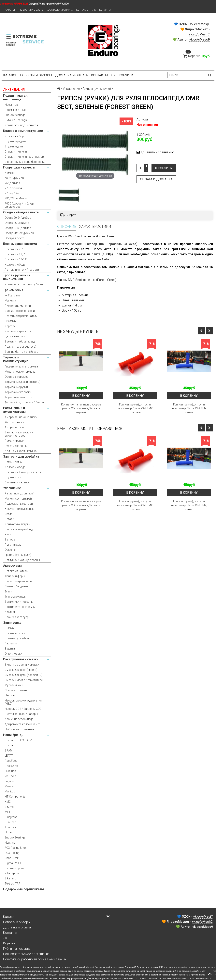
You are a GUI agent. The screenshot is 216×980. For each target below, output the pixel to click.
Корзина (105, 10)
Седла (9, 514)
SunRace (10, 822)
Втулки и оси (13, 477)
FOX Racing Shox (16, 848)
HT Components (15, 797)
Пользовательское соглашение (26, 954)
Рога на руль (13, 545)
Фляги (9, 591)
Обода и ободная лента (21, 212)
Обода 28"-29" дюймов (19, 233)
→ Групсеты (13, 295)
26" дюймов (12, 183)
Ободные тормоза (17, 377)
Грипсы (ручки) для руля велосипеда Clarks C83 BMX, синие (189, 408)
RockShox (11, 766)
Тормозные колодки (18, 392)
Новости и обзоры (32, 10)
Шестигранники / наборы (21, 714)
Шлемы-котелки (15, 633)
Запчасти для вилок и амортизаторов (19, 434)
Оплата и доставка (156, 179)
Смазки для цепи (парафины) (24, 675)
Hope (8, 832)
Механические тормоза (20, 372)
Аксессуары (12, 566)
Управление (12, 488)
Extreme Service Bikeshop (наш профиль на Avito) (97, 244)
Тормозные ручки (16, 387)
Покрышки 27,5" (15, 254)
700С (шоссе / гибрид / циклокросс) (20, 205)
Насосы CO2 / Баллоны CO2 (23, 709)
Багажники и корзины (19, 602)
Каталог (10, 10)
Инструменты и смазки (21, 659)
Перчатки (11, 643)
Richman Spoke (15, 868)
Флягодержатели (16, 597)
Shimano (10, 745)
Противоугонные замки (20, 607)
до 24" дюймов (14, 178)
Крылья (10, 612)
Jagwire (10, 781)
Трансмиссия (13, 290)
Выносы (10, 540)
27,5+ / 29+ (12, 193)
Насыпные (12, 105)
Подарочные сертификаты (23, 889)
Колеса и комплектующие (23, 131)
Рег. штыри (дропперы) (20, 493)
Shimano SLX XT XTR (18, 740)
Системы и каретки (17, 482)
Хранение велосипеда (19, 719)
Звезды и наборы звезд (20, 341)
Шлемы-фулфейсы (17, 638)
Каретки (10, 326)
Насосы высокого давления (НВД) (23, 702)
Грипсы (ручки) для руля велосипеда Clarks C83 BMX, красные (135, 408)
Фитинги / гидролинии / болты (24, 402)
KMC (8, 802)
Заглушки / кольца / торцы (22, 560)
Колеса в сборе (15, 136)
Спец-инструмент (16, 690)
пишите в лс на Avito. (94, 259)
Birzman (10, 807)
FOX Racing (12, 853)
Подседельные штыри (19, 504)
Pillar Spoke (12, 873)
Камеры (10, 173)
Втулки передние (15, 141)
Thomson (11, 827)
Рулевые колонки (16, 446)
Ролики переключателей (21, 347)
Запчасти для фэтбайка (21, 457)
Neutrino (10, 843)
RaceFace (11, 761)
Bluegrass (11, 817)
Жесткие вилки (14, 422)
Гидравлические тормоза (21, 366)
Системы (10, 321)
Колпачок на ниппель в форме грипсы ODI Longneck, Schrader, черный (81, 408)
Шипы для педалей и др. (20, 529)
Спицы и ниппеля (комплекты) (24, 157)
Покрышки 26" (14, 249)
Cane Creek (12, 858)
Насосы (10, 695)
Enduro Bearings (15, 115)
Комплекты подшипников (21, 125)
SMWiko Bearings (16, 120)
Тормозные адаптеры (19, 397)
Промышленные (15, 110)
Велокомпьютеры (16, 571)
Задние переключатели (20, 311)
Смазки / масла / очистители (24, 680)
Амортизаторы (14, 427)
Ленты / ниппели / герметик (22, 270)
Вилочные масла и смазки (22, 665)
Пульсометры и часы (18, 581)
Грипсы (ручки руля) (18, 555)
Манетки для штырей (18, 499)
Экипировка (12, 623)
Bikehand (10, 878)
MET (8, 812)
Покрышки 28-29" (16, 259)
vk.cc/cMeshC (199, 34)
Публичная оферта (17, 949)
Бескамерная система (20, 244)
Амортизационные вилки (21, 417)
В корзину (164, 168)
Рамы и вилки (14, 462)
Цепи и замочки (15, 336)
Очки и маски (13, 654)
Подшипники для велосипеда (16, 97)
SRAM (9, 751)
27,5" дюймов (14, 188)
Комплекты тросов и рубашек (24, 284)
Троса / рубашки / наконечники (17, 277)
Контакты (83, 10)
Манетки (10, 301)
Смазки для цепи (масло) (21, 670)
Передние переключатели (21, 316)
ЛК (94, 10)
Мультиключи (14, 685)
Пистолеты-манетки (18, 306)
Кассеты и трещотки (18, 331)
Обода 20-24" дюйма (18, 218)
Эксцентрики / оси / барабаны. (25, 162)
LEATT (9, 756)
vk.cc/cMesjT (200, 24)
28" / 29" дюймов (16, 198)
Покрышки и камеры (19, 167)
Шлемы (9, 628)
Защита (10, 649)
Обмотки (11, 550)
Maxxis (9, 786)
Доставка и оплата (60, 10)
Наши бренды (14, 735)
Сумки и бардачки (16, 586)
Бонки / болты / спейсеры (22, 352)
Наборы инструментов (20, 729)
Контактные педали (17, 524)
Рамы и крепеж (14, 441)
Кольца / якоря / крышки (21, 451)
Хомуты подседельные (19, 509)
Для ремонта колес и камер (23, 724)
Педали (9, 519)
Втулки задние (14, 146)
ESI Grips (10, 771)
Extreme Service (203, 978)
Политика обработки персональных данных (35, 959)
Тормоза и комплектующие (16, 359)
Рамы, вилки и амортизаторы (14, 410)
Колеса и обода (15, 265)
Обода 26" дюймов (17, 223)
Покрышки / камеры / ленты (23, 472)
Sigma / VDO (13, 863)
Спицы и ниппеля (16, 152)
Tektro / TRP (13, 884)
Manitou (10, 791)
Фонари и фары (15, 576)
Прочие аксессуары (18, 617)
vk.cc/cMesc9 (200, 39)
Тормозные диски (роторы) (23, 382)
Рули (8, 534)
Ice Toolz (10, 776)
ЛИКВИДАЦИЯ (14, 90)
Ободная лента (14, 238)
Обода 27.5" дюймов (18, 228)
